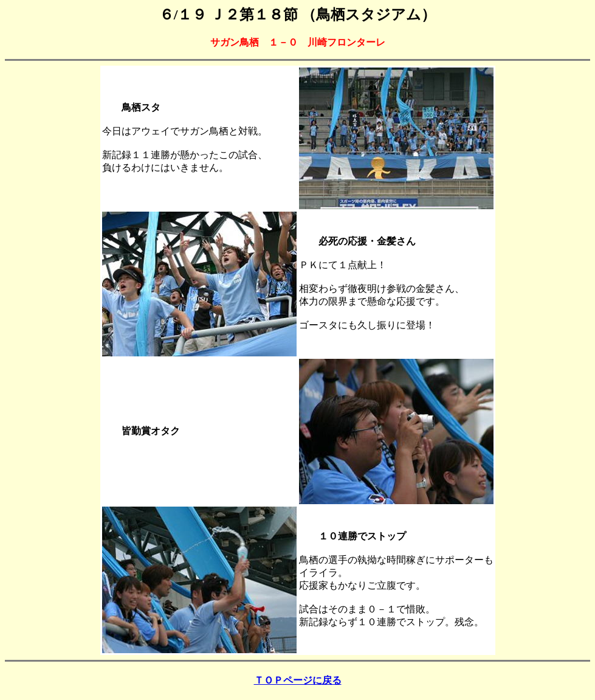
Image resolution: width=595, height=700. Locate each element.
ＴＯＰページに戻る (298, 680)
